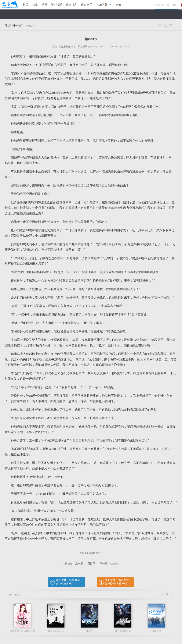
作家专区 (87, 5)
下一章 (104, 564)
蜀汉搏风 (83, 47)
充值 (118, 5)
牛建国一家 (13, 26)
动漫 (44, 5)
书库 (35, 5)
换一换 (167, 594)
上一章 (79, 564)
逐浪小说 (9, 5)
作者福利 (71, 5)
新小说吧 (56, 5)
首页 (26, 5)
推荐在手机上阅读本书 (91, 553)
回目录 (91, 564)
